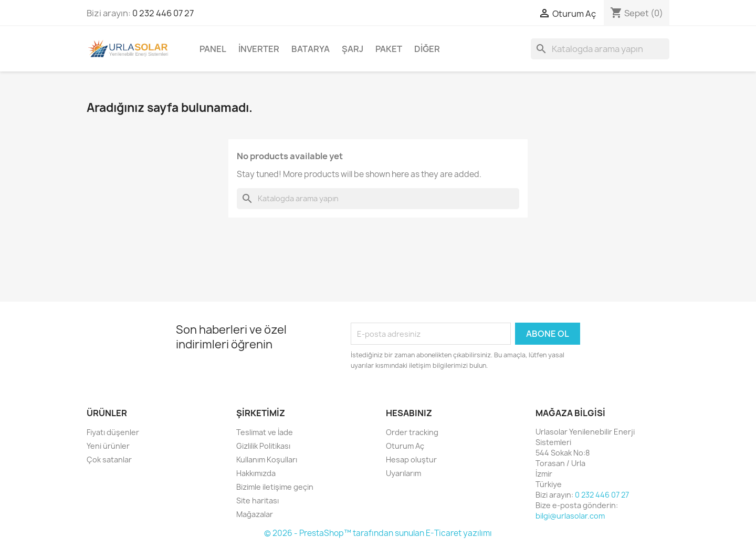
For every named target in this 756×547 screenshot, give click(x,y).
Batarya (311, 49)
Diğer (427, 49)
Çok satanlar (109, 460)
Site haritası (258, 500)
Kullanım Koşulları (267, 460)
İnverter (259, 49)
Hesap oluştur (411, 460)
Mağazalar (255, 514)
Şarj (353, 49)
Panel (213, 49)
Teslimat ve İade (265, 432)
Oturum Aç (405, 446)
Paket (389, 49)
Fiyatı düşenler (113, 432)
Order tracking (412, 432)
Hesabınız (409, 413)
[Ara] (600, 49)
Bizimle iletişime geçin (275, 487)
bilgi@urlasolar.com (570, 516)
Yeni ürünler (108, 446)
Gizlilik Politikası (263, 446)
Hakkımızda (256, 473)
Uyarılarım (403, 473)
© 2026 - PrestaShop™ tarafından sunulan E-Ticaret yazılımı (378, 533)
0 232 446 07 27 (163, 13)
